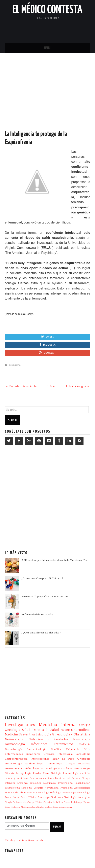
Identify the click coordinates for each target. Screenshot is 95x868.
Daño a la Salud (46, 730)
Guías (8, 807)
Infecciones (39, 744)
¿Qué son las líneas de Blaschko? (41, 633)
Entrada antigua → (78, 386)
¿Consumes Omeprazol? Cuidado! (42, 578)
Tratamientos (63, 744)
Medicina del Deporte (68, 778)
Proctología (66, 788)
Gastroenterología (16, 759)
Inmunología (55, 764)
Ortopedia (84, 759)
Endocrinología (36, 749)
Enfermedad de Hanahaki (37, 615)
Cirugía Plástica (35, 802)
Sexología (27, 788)
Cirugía (85, 725)
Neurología (82, 739)
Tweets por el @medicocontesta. (25, 840)
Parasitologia (83, 793)
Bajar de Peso (63, 759)
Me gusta (47, 345)
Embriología (77, 802)
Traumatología (70, 773)
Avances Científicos (76, 730)
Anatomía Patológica (29, 783)
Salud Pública (29, 797)
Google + (47, 353)
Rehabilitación (82, 783)
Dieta (87, 749)
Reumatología (12, 788)
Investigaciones (20, 725)
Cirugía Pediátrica (78, 764)
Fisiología (56, 773)
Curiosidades (58, 739)
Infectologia (65, 754)
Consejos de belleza (53, 802)
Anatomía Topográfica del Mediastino (45, 596)
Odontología (69, 793)
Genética (56, 749)
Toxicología (70, 797)
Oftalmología (31, 768)
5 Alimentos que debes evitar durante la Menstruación (54, 560)
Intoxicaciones (40, 759)
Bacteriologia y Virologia (56, 768)
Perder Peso (41, 773)
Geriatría (38, 788)
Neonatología (13, 764)
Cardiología (83, 754)
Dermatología (13, 749)
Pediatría (85, 744)
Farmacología (15, 744)
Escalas (87, 802)
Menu (47, 48)
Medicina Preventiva (20, 734)
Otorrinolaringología (18, 773)
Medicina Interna (57, 725)
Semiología (44, 797)
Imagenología (65, 783)
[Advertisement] (47, 96)
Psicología (43, 734)
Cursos (67, 802)
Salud (26, 730)
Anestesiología (82, 788)
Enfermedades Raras (42, 778)
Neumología (14, 739)
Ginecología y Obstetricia (71, 734)
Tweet (47, 337)
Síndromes (57, 797)
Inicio (51, 386)
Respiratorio (47, 807)
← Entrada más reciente (21, 386)
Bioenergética (84, 797)
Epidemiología (34, 764)
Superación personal (63, 807)
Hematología (52, 788)
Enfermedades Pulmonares (23, 754)
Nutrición (36, 739)
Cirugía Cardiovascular (16, 802)
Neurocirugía (82, 768)
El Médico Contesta (47, 10)
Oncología (13, 730)
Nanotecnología (41, 793)
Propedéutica (12, 797)
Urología (49, 754)
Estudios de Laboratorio (18, 793)
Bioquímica (49, 783)
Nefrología (56, 793)
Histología (16, 807)
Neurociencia (13, 768)
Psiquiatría (15, 365)
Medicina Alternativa (31, 807)
